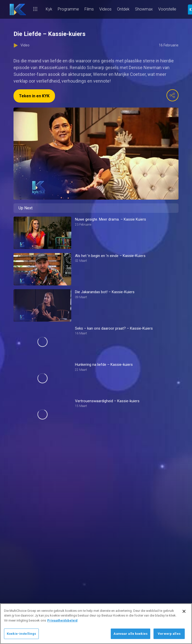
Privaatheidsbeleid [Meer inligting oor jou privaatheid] (62, 620)
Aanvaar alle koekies (130, 634)
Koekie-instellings (21, 634)
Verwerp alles (169, 634)
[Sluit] (184, 611)
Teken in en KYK (34, 96)
